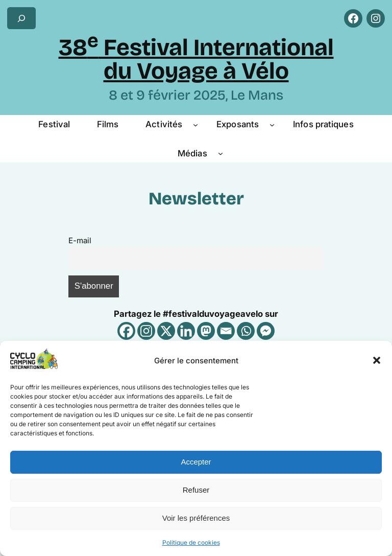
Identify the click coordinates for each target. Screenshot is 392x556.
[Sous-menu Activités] (195, 124)
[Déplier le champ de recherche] (21, 18)
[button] (377, 360)
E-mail (80, 240)
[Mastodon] (206, 331)
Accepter (196, 462)
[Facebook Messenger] (266, 331)
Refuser (196, 490)
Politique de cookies (191, 542)
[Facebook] (126, 331)
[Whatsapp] (246, 331)
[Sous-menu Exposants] (272, 124)
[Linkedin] (186, 331)
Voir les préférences (196, 518)
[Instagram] (146, 331)
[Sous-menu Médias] (220, 153)
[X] (166, 331)
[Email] (226, 331)
